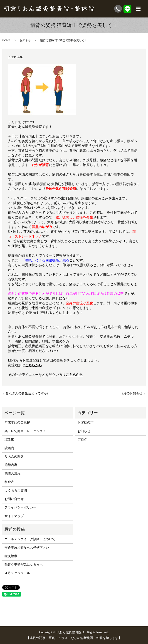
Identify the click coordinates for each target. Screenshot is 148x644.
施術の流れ (12, 474)
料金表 (9, 482)
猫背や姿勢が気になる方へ (24, 565)
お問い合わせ (14, 499)
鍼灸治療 (11, 556)
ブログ (82, 440)
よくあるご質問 (16, 491)
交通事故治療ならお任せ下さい (27, 548)
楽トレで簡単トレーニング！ (25, 431)
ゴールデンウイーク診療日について (30, 539)
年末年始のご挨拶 (17, 422)
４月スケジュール (17, 573)
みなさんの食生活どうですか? (27, 393)
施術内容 (11, 465)
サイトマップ (14, 516)
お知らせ (25, 40)
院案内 (9, 448)
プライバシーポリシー (20, 507)
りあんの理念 (14, 457)
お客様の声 (86, 422)
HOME (6, 40)
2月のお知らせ (132, 393)
